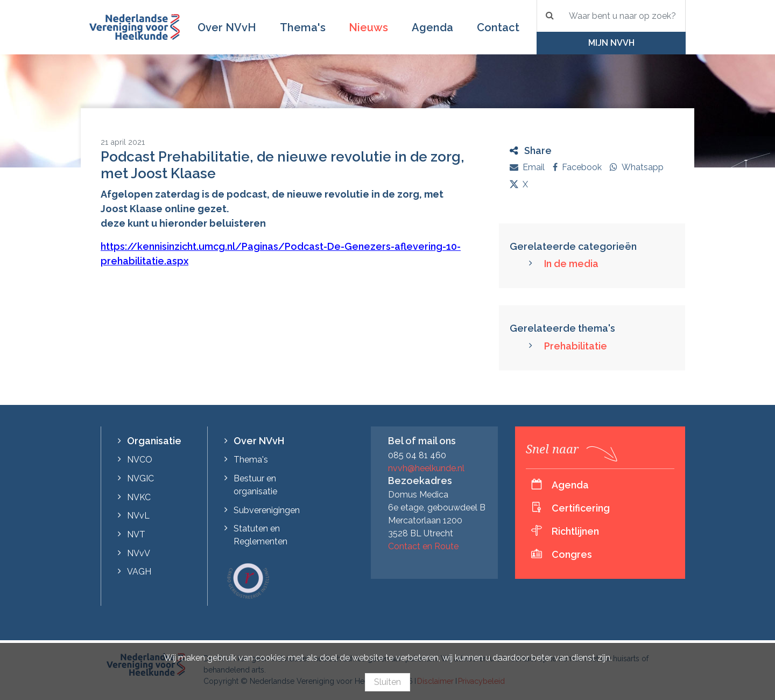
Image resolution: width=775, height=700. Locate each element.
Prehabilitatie (576, 346)
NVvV (139, 553)
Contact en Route (423, 546)
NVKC (139, 497)
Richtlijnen (575, 531)
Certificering (581, 508)
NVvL (138, 516)
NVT (136, 534)
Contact (498, 27)
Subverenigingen (267, 510)
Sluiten (387, 682)
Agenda (432, 27)
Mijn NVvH (611, 43)
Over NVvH (227, 27)
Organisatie (154, 441)
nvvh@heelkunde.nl (426, 468)
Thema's (303, 27)
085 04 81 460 (417, 455)
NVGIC (140, 478)
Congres (572, 554)
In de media (571, 264)
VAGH (139, 572)
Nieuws (368, 27)
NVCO (140, 460)
